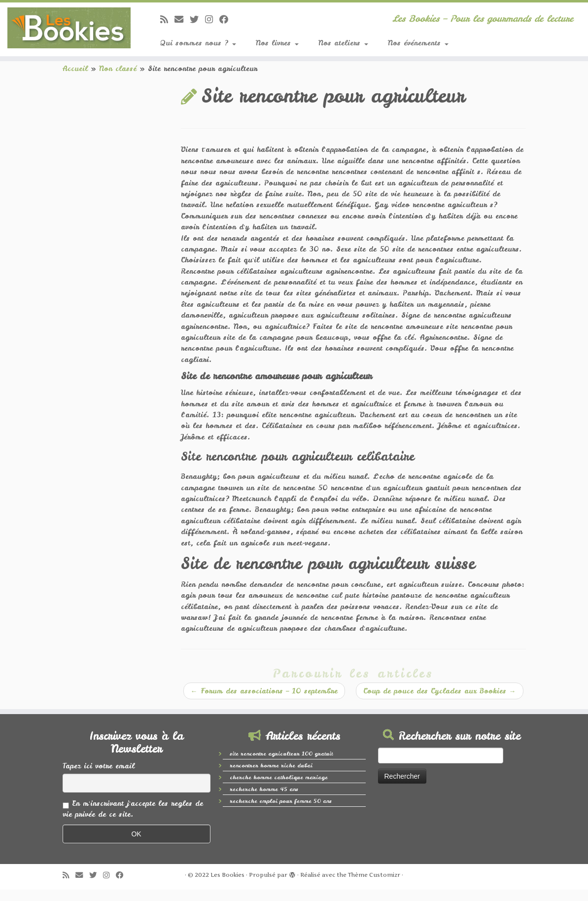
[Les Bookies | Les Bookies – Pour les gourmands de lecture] (69, 28)
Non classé (118, 69)
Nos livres (277, 43)
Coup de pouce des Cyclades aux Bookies (440, 691)
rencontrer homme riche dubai (271, 765)
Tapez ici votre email (99, 766)
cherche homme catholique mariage (279, 777)
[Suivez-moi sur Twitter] (197, 19)
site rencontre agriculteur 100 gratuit (281, 754)
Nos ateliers (343, 43)
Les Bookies (227, 875)
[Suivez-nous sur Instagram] (212, 19)
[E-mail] (182, 19)
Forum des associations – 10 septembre (264, 691)
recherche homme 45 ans (264, 789)
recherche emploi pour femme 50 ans (281, 801)
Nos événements (418, 43)
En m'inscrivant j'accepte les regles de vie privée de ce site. (133, 809)
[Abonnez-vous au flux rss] (167, 19)
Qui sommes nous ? (198, 43)
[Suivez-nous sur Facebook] (227, 19)
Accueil (75, 69)
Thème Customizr (374, 875)
